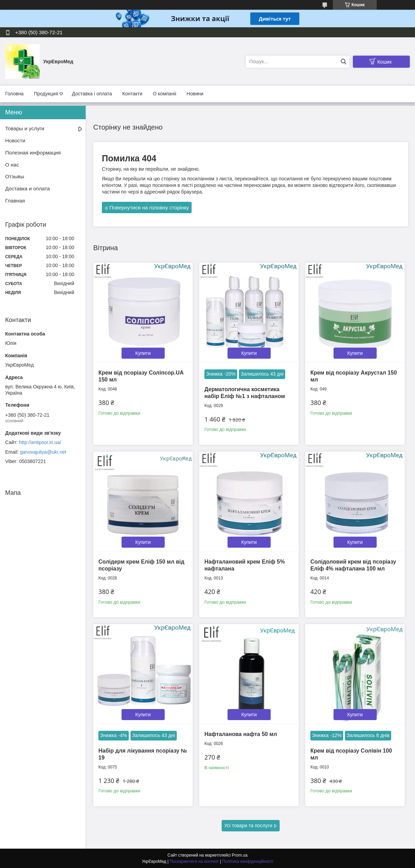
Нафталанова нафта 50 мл (241, 734)
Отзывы (15, 176)
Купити (143, 353)
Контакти (132, 94)
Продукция (46, 94)
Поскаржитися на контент (194, 861)
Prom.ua (240, 855)
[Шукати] (343, 62)
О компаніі (165, 94)
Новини (195, 94)
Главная (15, 201)
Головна (14, 94)
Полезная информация (33, 153)
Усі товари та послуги (248, 825)
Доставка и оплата (27, 188)
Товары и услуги (25, 128)
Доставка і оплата (92, 94)
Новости (15, 140)
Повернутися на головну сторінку (149, 207)
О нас (12, 165)
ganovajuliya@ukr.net (43, 452)
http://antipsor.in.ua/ (40, 442)
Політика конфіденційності (248, 861)
